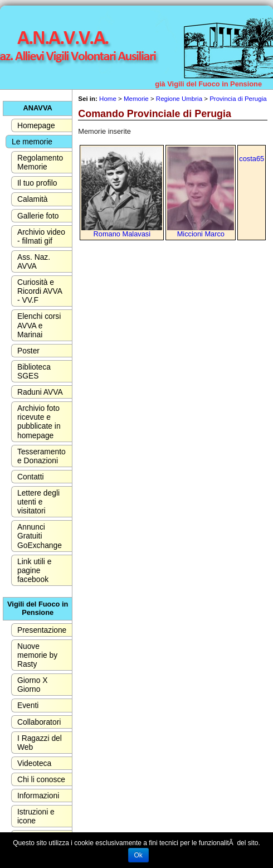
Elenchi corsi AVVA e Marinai (39, 325)
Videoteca (34, 763)
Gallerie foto (38, 216)
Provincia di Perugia (238, 99)
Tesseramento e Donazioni (42, 456)
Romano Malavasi (122, 234)
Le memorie (32, 142)
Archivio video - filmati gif (41, 236)
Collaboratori (39, 722)
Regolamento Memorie (40, 162)
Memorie (136, 99)
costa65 (252, 159)
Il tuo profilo (37, 183)
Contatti (31, 477)
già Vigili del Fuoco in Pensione (208, 84)
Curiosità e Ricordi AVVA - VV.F (40, 291)
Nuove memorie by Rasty (37, 655)
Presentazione (42, 630)
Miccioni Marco (201, 234)
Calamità (33, 199)
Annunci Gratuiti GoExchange (40, 536)
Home (108, 99)
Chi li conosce (41, 779)
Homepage (36, 125)
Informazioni (38, 796)
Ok (138, 855)
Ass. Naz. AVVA (34, 261)
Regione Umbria (179, 99)
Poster (28, 351)
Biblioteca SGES (34, 371)
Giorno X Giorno (33, 685)
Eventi (28, 705)
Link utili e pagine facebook (34, 570)
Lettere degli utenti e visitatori (38, 502)
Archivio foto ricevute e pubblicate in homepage (39, 421)
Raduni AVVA (40, 392)
